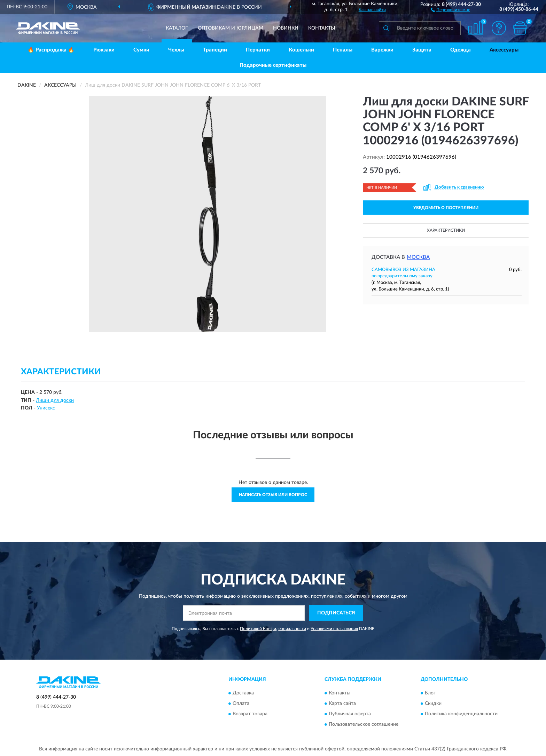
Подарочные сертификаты (273, 65)
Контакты (322, 28)
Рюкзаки (104, 50)
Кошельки (301, 50)
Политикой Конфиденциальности (273, 629)
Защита (422, 50)
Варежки (382, 50)
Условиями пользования (334, 629)
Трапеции (215, 50)
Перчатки (258, 50)
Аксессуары (504, 50)
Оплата (241, 703)
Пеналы (343, 50)
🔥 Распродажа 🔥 (51, 50)
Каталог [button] (177, 28)
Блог (430, 693)
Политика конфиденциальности (461, 714)
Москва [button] (418, 257)
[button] (450, 9)
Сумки (141, 50)
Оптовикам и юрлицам (231, 28)
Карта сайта (342, 703)
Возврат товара (250, 714)
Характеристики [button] (446, 230)
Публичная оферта (350, 714)
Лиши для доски (55, 400)
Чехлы (176, 50)
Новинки (286, 28)
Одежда (461, 50)
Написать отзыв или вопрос (273, 495)
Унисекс (46, 408)
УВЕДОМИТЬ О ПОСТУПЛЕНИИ (446, 208)
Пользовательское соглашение (364, 724)
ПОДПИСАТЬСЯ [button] (336, 613)
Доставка (243, 693)
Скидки (433, 703)
